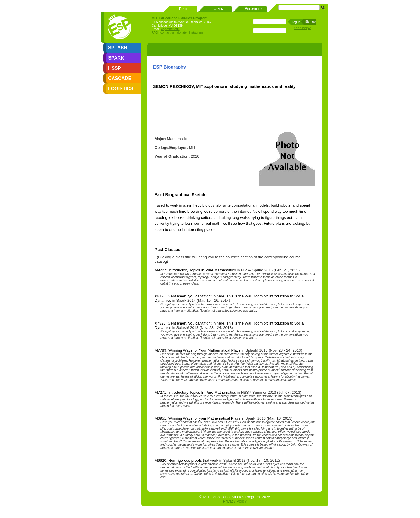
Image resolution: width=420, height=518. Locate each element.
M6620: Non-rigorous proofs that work (186, 460)
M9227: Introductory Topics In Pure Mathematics (195, 270)
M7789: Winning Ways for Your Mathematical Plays (197, 350)
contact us (168, 32)
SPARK (116, 58)
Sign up (310, 22)
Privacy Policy (235, 501)
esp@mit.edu (170, 29)
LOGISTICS (121, 89)
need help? (302, 28)
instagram (196, 32)
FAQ (155, 32)
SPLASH (118, 48)
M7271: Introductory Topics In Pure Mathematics (195, 392)
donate (182, 32)
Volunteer (253, 9)
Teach (183, 9)
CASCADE (120, 78)
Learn (218, 9)
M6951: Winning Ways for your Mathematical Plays (197, 418)
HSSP (115, 68)
